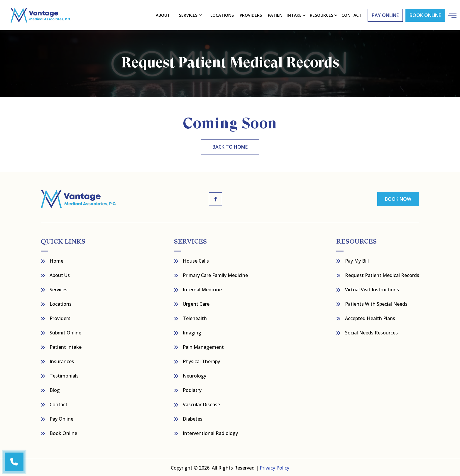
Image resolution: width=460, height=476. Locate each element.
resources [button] (321, 15)
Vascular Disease (201, 404)
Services (188, 15)
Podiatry (192, 390)
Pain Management (203, 346)
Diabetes (193, 418)
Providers (251, 15)
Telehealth (195, 318)
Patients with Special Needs (376, 303)
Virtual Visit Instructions (372, 289)
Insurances (62, 361)
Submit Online (65, 332)
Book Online (424, 15)
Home (56, 260)
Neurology (195, 375)
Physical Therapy (201, 361)
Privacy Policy (274, 467)
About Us (60, 275)
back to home (230, 147)
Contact (59, 404)
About (163, 15)
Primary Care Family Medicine (215, 275)
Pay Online (61, 418)
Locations (222, 15)
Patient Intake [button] (284, 15)
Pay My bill (357, 260)
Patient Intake (66, 346)
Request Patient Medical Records (382, 275)
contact (351, 15)
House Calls (196, 260)
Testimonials (64, 375)
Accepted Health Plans (370, 318)
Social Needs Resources (371, 332)
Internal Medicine (202, 289)
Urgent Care (196, 303)
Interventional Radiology (210, 433)
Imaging (192, 332)
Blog (55, 390)
